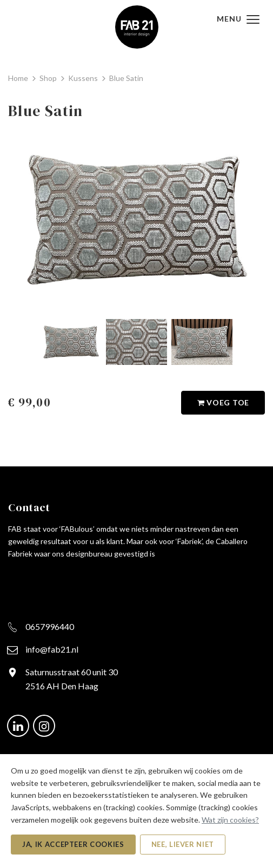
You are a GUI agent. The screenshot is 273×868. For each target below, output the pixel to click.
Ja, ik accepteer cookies (73, 844)
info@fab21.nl (52, 649)
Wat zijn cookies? (230, 820)
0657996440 (50, 626)
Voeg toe (223, 403)
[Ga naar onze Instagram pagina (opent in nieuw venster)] (44, 725)
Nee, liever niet (183, 844)
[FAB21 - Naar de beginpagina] (137, 26)
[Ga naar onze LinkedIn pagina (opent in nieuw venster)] (18, 725)
